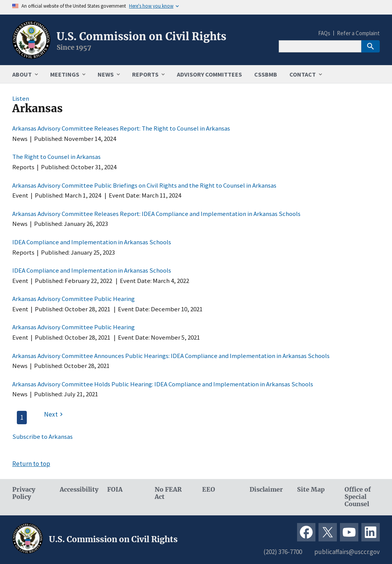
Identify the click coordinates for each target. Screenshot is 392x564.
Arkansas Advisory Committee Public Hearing (73, 299)
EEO (209, 490)
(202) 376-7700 (283, 552)
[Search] (320, 46)
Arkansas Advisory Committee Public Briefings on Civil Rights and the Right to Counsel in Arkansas (144, 185)
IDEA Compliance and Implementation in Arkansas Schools (92, 242)
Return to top (31, 464)
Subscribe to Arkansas (42, 436)
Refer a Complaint (358, 33)
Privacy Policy (24, 493)
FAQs (324, 33)
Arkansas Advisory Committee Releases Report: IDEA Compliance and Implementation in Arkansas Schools (156, 214)
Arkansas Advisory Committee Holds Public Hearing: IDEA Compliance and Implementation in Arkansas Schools (163, 384)
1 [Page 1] (22, 417)
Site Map (311, 490)
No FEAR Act (168, 493)
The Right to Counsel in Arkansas (56, 157)
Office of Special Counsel (358, 497)
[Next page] (54, 414)
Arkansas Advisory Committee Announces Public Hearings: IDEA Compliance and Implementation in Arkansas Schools (171, 356)
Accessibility (77, 490)
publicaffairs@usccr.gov (347, 552)
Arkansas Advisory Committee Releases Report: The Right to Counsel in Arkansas (121, 128)
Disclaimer (266, 490)
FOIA (115, 490)
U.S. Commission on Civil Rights (141, 36)
